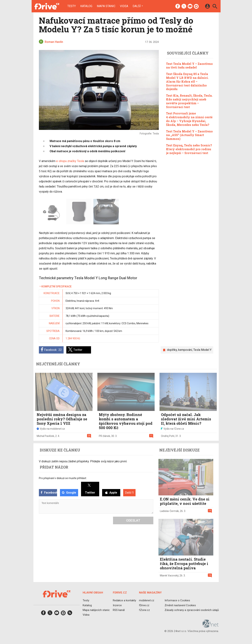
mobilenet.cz (146, 600)
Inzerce (117, 605)
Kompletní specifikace (55, 286)
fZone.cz (144, 610)
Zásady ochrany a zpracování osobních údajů (192, 610)
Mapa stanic (106, 6)
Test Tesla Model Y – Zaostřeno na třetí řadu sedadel (189, 66)
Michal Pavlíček (45, 436)
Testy (72, 6)
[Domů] (47, 6)
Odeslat (133, 520)
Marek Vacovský (169, 576)
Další (137, 6)
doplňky (172, 350)
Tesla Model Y (202, 350)
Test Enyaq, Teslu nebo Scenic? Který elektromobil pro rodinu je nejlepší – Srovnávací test (189, 149)
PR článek (104, 436)
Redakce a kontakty (124, 600)
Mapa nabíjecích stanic (96, 610)
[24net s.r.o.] (211, 626)
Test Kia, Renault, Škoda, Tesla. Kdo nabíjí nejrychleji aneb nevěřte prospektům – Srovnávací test (189, 101)
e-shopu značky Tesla (70, 161)
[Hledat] (215, 7)
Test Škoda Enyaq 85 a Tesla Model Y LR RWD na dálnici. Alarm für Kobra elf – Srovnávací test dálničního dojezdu (187, 81)
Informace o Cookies (177, 600)
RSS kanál (119, 610)
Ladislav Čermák (169, 511)
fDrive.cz (144, 605)
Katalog (86, 6)
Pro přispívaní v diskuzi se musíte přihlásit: (63, 478)
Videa (124, 6)
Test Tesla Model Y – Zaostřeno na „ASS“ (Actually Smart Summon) (189, 135)
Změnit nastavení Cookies (180, 605)
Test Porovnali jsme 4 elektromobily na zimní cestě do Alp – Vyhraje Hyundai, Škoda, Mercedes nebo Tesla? (189, 119)
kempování (185, 350)
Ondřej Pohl (168, 436)
